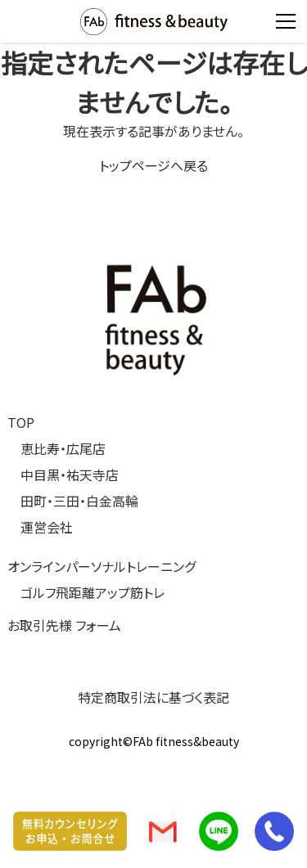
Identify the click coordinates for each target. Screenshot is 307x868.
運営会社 (47, 527)
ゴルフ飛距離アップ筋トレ (93, 592)
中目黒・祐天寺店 (70, 474)
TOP (21, 422)
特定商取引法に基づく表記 (153, 697)
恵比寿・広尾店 (63, 448)
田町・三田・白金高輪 (79, 501)
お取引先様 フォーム (64, 625)
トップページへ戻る (153, 165)
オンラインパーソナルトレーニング (102, 566)
